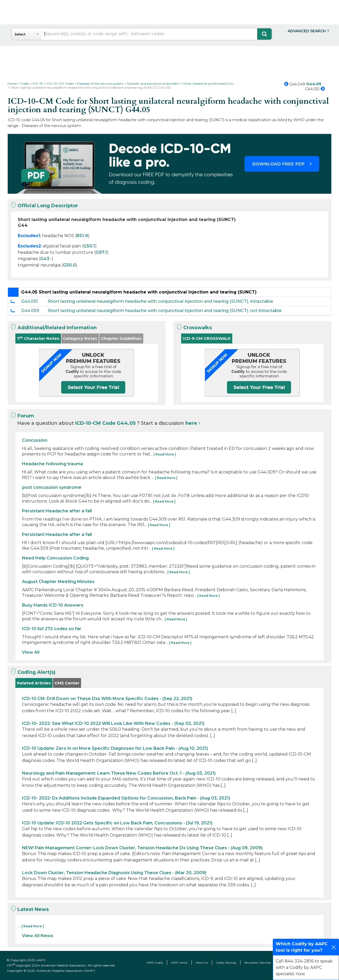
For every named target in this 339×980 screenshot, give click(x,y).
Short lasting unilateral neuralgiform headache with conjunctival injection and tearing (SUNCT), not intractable (165, 311)
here (191, 423)
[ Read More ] (165, 454)
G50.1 (89, 246)
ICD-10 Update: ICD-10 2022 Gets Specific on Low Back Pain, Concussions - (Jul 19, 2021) (117, 823)
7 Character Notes (38, 338)
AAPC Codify (155, 963)
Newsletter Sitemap (258, 963)
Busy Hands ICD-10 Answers (53, 605)
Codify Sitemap (226, 963)
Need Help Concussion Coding (55, 558)
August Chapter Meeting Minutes (58, 582)
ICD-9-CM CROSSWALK (207, 338)
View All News (38, 936)
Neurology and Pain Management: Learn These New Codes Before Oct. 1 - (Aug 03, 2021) (119, 773)
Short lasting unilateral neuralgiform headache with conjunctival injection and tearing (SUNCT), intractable (160, 301)
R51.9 (82, 236)
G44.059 (30, 311)
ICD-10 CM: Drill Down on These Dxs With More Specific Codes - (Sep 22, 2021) (107, 699)
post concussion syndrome (52, 487)
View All (31, 652)
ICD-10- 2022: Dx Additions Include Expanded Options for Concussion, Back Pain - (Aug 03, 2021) (126, 798)
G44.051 (30, 301)
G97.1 (101, 252)
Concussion (35, 440)
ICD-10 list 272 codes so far (52, 629)
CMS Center (67, 683)
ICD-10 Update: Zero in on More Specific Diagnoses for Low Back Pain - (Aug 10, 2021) (115, 748)
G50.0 (69, 265)
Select (20, 34)
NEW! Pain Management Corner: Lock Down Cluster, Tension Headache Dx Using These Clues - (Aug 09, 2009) (142, 848)
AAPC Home (179, 963)
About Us (202, 963)
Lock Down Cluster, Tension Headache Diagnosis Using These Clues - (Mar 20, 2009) (114, 873)
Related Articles (34, 683)
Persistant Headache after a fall (57, 511)
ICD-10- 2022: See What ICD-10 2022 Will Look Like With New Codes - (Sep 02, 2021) (113, 723)
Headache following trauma (52, 464)
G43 (45, 259)
